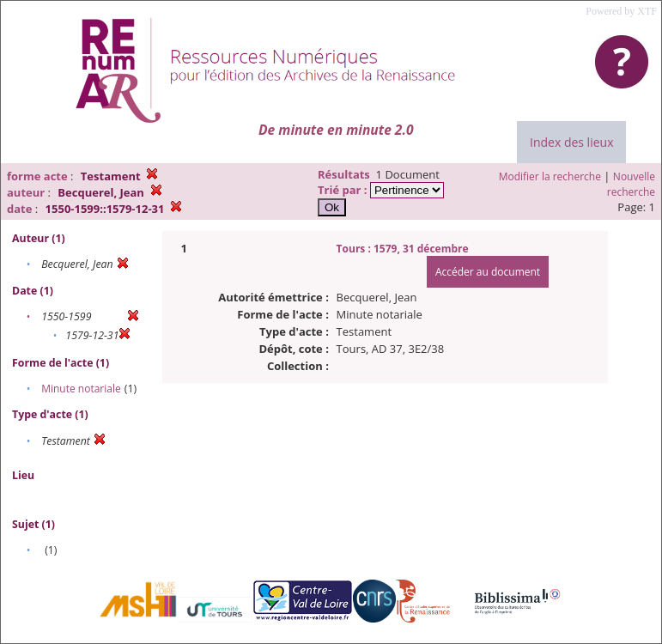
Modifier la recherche (550, 176)
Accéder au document (488, 272)
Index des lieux (571, 142)
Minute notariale (81, 389)
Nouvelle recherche (631, 184)
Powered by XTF (621, 11)
